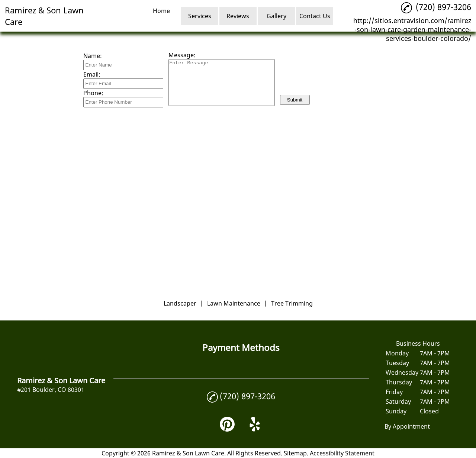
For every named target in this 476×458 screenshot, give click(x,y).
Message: (182, 55)
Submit (295, 100)
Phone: (93, 93)
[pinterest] (227, 429)
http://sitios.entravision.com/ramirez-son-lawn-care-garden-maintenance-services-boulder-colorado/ (412, 29)
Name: (93, 56)
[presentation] (337, 76)
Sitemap (295, 453)
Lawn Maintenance (234, 303)
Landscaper (180, 303)
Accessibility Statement (342, 453)
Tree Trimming (292, 303)
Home (161, 11)
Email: (92, 74)
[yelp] (255, 429)
